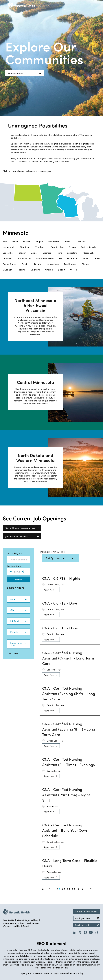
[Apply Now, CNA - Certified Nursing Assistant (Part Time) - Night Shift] (51, 812)
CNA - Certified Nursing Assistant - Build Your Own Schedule (65, 830)
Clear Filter (12, 653)
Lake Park (82, 241)
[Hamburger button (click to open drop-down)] (92, 6)
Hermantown (52, 264)
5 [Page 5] (65, 889)
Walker (68, 241)
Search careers (25, 73)
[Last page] (91, 889)
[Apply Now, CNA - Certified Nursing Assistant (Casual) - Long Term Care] (51, 675)
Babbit (61, 270)
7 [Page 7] (70, 889)
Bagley (39, 241)
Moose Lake (89, 253)
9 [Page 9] (75, 889)
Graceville (8, 253)
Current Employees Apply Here (22, 528)
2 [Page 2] (57, 889)
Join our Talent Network (22, 536)
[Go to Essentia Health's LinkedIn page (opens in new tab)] (75, 932)
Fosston (27, 241)
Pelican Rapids (88, 247)
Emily (97, 258)
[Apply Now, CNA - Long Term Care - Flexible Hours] (51, 877)
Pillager (22, 253)
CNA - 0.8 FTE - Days (60, 603)
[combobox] (18, 560)
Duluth (37, 264)
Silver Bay (8, 270)
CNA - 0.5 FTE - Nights (61, 578)
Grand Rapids (10, 264)
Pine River (25, 247)
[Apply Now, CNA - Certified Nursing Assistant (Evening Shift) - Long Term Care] (51, 710)
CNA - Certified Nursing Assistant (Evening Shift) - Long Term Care (69, 693)
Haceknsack (9, 247)
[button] (23, 572)
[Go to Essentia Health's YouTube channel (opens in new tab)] (91, 932)
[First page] (43, 889)
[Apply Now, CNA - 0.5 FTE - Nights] (51, 590)
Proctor (25, 264)
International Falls (45, 258)
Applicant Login (87, 925)
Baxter (34, 253)
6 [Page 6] (67, 889)
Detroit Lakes (57, 247)
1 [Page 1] (55, 889)
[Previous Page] (50, 889)
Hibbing (22, 270)
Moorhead (40, 247)
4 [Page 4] (62, 889)
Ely (60, 258)
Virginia (49, 270)
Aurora (73, 270)
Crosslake (7, 258)
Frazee (72, 247)
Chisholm (35, 270)
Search (18, 579)
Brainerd (47, 253)
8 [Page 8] (72, 889)
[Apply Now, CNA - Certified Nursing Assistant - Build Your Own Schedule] (51, 847)
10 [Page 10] (78, 889)
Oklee (15, 241)
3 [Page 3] (60, 889)
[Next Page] (83, 889)
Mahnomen (54, 241)
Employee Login (87, 918)
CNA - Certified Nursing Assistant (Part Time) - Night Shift (66, 795)
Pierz (59, 253)
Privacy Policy (77, 973)
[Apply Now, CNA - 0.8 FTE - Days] (51, 614)
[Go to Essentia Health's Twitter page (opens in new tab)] (80, 932)
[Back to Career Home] (21, 5)
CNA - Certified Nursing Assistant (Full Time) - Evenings (68, 762)
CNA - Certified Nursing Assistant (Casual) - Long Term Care (68, 658)
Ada (5, 241)
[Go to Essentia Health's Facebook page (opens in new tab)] (85, 932)
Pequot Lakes (24, 258)
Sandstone (72, 253)
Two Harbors (70, 264)
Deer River (72, 258)
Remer (86, 258)
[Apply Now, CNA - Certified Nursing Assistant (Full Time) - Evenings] (51, 776)
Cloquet (85, 264)
